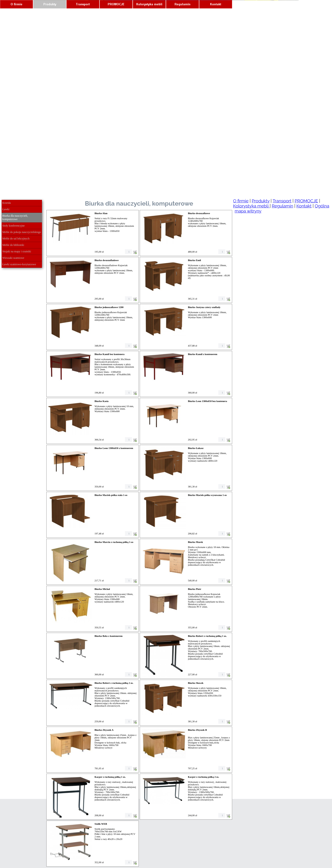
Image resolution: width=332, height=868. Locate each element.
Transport (282, 201)
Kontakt (304, 206)
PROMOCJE (306, 201)
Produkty (261, 201)
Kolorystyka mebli (251, 206)
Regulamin (283, 206)
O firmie (241, 201)
